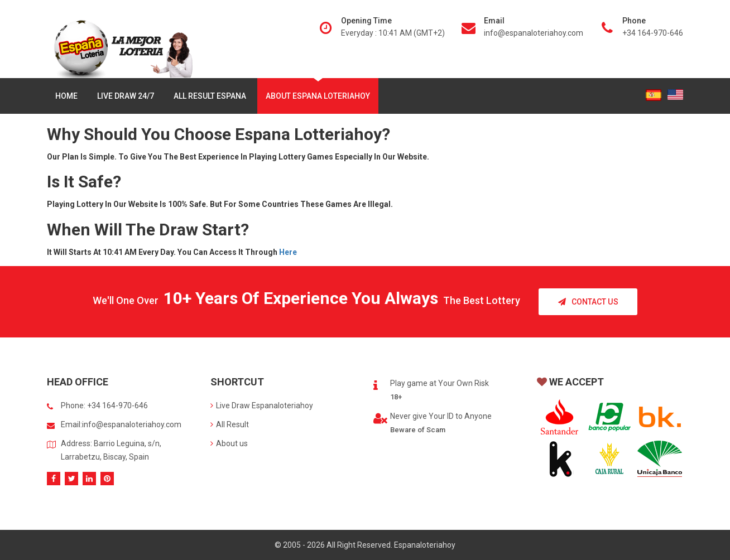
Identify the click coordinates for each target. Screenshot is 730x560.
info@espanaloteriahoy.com (534, 33)
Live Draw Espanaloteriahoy (262, 405)
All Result (230, 424)
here (288, 252)
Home (66, 96)
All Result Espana (210, 96)
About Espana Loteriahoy (318, 96)
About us (229, 443)
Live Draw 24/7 (126, 96)
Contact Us (588, 302)
